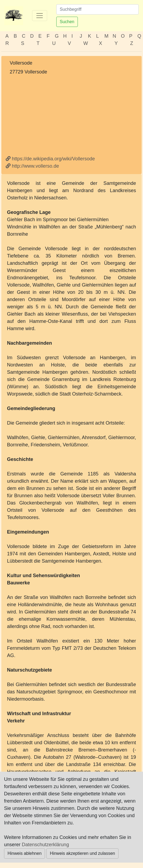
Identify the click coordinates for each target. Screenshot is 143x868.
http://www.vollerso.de (32, 166)
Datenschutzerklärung (45, 845)
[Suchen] (97, 9)
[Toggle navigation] (40, 16)
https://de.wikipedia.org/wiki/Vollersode (50, 159)
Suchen (67, 22)
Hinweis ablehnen (25, 853)
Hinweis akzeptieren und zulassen (82, 853)
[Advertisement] (71, 115)
